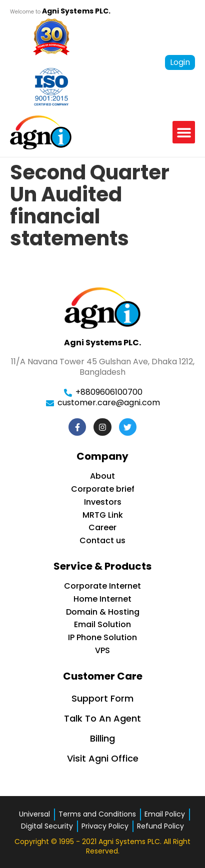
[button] (184, 132)
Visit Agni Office (103, 758)
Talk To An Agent (102, 718)
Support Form (102, 698)
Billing (102, 738)
